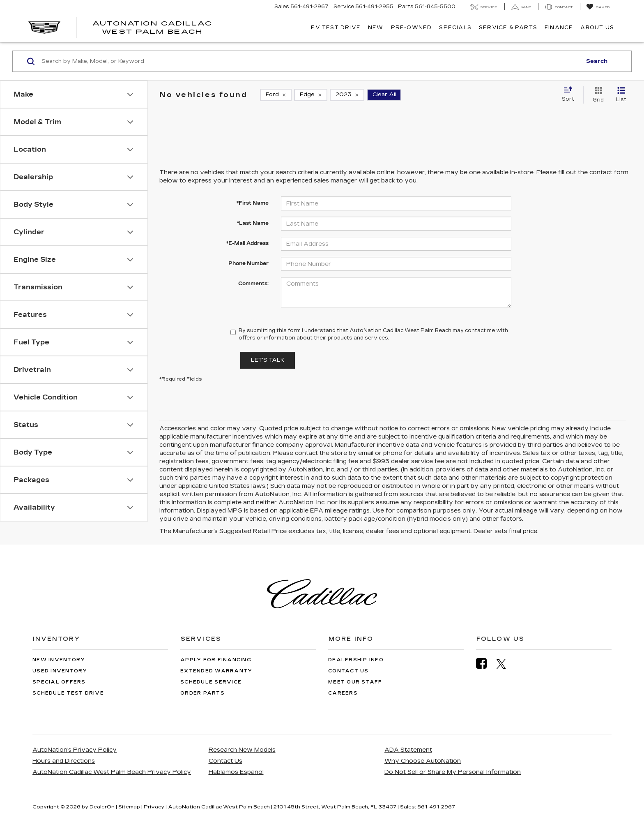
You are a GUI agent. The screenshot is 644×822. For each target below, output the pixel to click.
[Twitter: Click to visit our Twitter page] (505, 664)
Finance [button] (559, 28)
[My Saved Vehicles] (598, 7)
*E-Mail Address (247, 243)
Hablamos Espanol (236, 772)
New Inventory (59, 660)
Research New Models (242, 750)
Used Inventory (60, 671)
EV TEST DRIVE (336, 28)
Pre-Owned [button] (412, 28)
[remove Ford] (276, 95)
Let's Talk (268, 360)
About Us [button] (597, 28)
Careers (343, 693)
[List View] (621, 95)
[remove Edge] (311, 95)
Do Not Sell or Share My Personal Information (453, 772)
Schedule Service (211, 682)
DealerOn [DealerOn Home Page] (102, 807)
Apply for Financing (216, 660)
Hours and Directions (64, 761)
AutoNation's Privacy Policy (75, 750)
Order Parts (202, 693)
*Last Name (253, 223)
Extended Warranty (216, 671)
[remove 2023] (347, 95)
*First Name (253, 203)
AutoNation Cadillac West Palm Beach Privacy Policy (112, 772)
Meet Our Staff (355, 682)
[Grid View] (597, 95)
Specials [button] (455, 28)
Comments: (253, 284)
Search (597, 61)
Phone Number (248, 263)
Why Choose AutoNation (423, 761)
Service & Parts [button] (508, 28)
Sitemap (129, 807)
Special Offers (59, 682)
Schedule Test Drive (68, 693)
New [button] (376, 28)
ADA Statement (408, 750)
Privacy (154, 807)
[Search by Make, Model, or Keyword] (310, 61)
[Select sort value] (570, 95)
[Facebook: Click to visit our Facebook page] (485, 664)
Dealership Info (356, 660)
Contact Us (348, 671)
